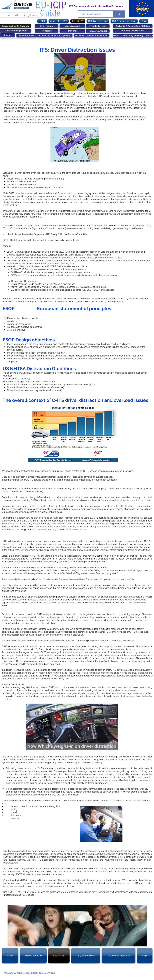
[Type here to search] (93, 14)
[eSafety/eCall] (72, 26)
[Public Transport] (98, 31)
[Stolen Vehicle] (27, 36)
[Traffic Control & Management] (55, 36)
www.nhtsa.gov (67, 886)
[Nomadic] (47, 31)
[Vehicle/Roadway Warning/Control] (133, 36)
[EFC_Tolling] (47, 26)
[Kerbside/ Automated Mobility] (133, 26)
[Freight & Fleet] (98, 26)
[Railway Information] (133, 31)
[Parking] (72, 31)
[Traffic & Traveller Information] (92, 36)
